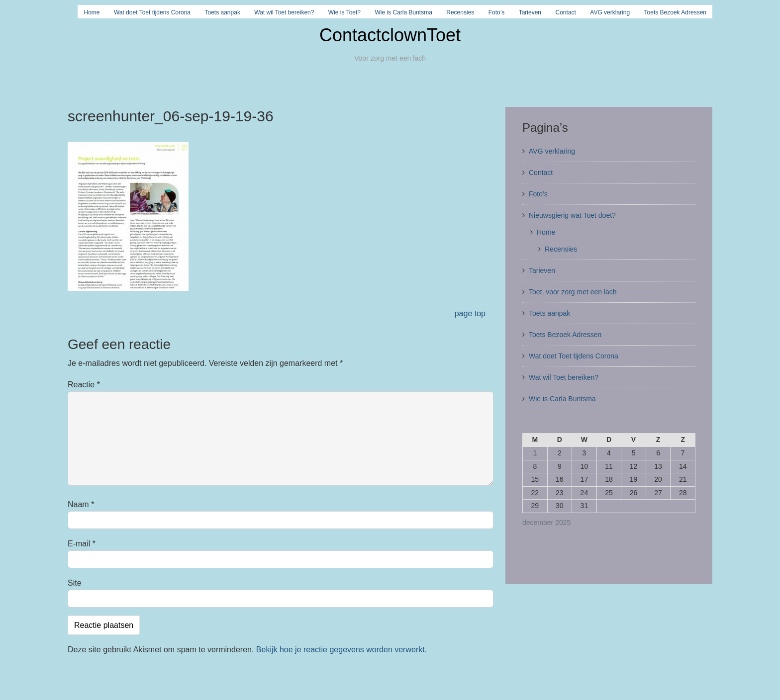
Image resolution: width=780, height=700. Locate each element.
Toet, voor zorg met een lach (573, 292)
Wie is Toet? (344, 12)
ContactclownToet (390, 35)
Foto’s (496, 12)
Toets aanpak (223, 12)
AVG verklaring (610, 12)
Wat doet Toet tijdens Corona (152, 12)
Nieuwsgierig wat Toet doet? (572, 215)
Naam (81, 504)
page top (470, 313)
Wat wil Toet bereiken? (284, 12)
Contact (566, 12)
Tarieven (530, 12)
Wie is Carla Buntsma (403, 12)
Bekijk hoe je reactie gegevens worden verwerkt (341, 650)
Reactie (84, 385)
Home (92, 12)
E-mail (82, 544)
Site (75, 583)
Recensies (460, 12)
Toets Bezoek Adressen (675, 12)
